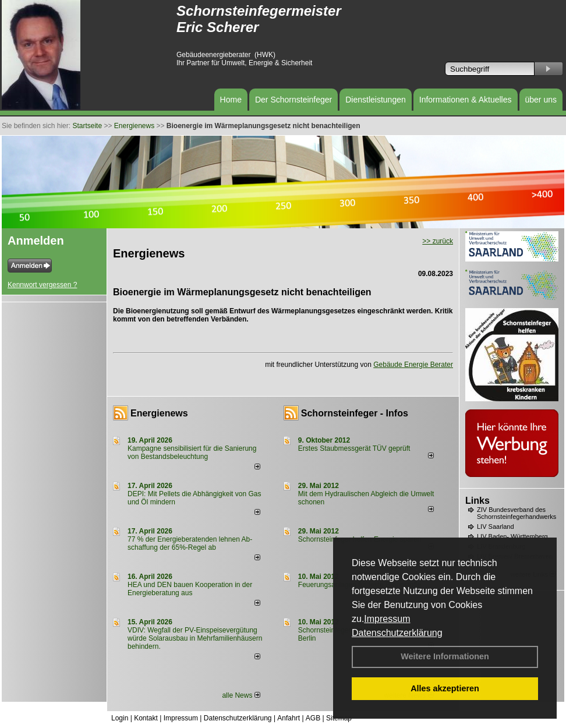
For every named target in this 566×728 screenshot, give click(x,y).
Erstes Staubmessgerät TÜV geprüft (354, 448)
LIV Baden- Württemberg (512, 536)
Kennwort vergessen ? (42, 285)
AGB (313, 718)
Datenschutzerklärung (397, 633)
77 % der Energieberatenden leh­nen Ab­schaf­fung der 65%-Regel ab (190, 543)
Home (231, 100)
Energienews (159, 413)
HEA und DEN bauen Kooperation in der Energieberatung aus (190, 589)
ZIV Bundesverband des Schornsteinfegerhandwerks (517, 513)
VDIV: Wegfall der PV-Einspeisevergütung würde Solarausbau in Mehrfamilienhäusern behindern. (195, 638)
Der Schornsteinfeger (293, 100)
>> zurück (438, 241)
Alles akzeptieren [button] (445, 688)
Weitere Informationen (445, 656)
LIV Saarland (496, 526)
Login (120, 718)
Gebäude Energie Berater (413, 365)
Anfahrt (289, 718)
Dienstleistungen (376, 100)
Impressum (387, 619)
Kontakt (146, 718)
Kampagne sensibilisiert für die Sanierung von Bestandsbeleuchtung (192, 453)
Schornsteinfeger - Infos (355, 413)
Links (477, 501)
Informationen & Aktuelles (466, 100)
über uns (541, 100)
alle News (241, 695)
